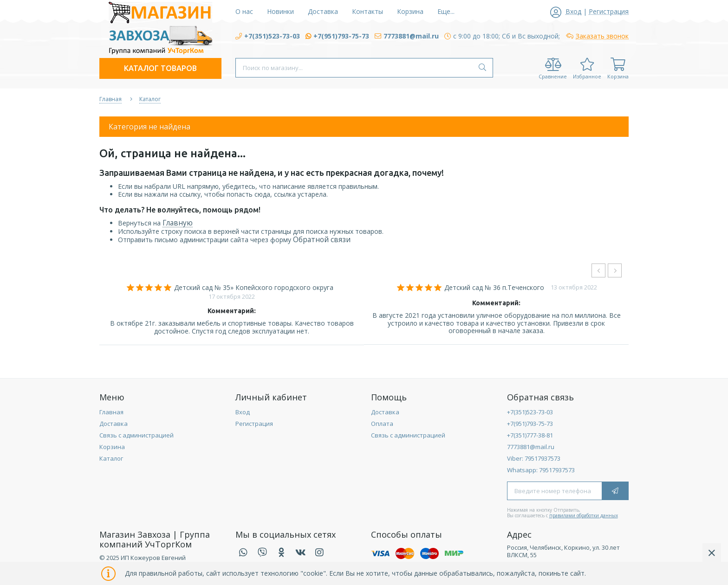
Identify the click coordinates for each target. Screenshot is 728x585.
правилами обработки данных (584, 515)
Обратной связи (322, 240)
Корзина (112, 447)
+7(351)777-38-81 (530, 435)
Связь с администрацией (136, 435)
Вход (243, 412)
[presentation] (598, 270)
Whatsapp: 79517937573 (541, 470)
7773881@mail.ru (531, 447)
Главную (178, 223)
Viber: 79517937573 (534, 458)
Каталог (111, 458)
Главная (111, 412)
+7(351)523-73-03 (530, 412)
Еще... (446, 11)
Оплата (382, 424)
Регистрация (254, 424)
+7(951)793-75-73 (530, 424)
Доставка (114, 424)
